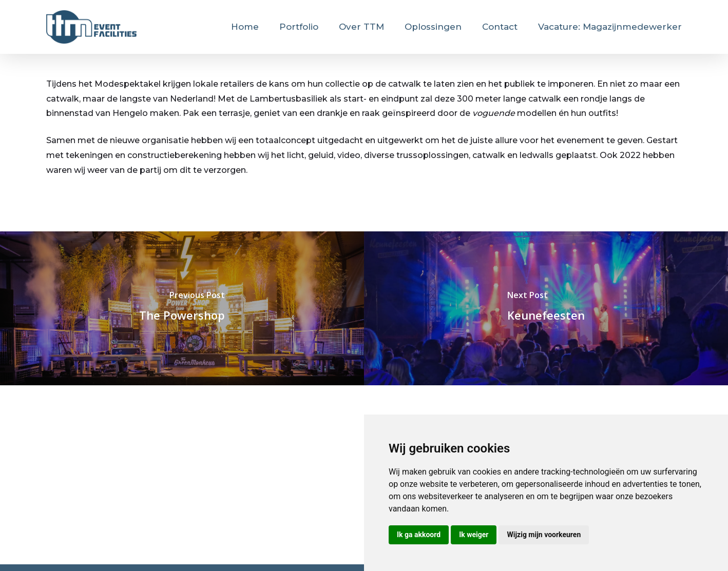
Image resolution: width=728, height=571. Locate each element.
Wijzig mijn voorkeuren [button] (544, 535)
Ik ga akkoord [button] (419, 535)
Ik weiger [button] (474, 535)
